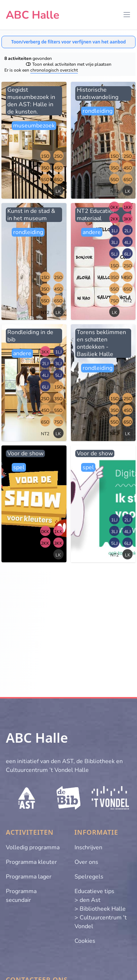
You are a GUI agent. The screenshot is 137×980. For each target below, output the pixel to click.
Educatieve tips (94, 891)
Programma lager (29, 877)
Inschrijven (88, 847)
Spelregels (89, 877)
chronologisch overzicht (54, 70)
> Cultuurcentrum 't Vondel (101, 922)
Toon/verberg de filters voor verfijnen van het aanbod (69, 42)
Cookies (85, 941)
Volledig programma (33, 847)
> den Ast (87, 900)
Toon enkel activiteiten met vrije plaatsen (69, 64)
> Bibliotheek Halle (100, 909)
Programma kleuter (31, 862)
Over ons (86, 862)
